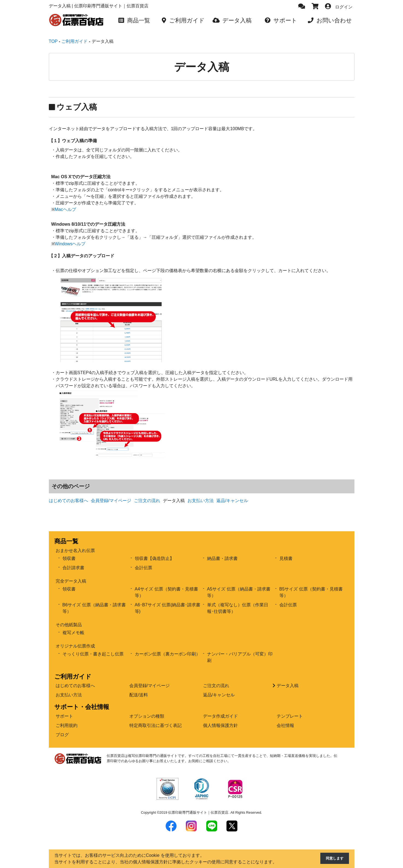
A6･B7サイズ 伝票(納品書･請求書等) (168, 602)
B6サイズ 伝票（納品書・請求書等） (94, 602)
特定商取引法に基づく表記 (156, 719)
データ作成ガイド (220, 710)
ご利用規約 (67, 719)
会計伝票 (144, 561)
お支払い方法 (201, 494)
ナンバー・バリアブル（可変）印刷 (240, 651)
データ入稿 (288, 679)
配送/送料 (139, 689)
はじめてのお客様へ (68, 494)
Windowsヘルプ (70, 238)
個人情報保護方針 (220, 719)
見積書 (286, 552)
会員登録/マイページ (111, 494)
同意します (333, 859)
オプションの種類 (147, 710)
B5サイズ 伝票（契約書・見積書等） (311, 586)
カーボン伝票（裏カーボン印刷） (168, 648)
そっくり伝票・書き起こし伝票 (93, 648)
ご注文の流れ (147, 494)
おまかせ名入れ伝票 (75, 544)
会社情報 (285, 719)
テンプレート (290, 710)
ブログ (62, 728)
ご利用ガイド (73, 670)
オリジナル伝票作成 (75, 640)
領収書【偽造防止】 (154, 552)
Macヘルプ (65, 203)
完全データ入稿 (71, 575)
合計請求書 (73, 561)
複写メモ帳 (73, 626)
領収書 (69, 552)
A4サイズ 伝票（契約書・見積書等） (166, 586)
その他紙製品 (69, 618)
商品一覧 (66, 535)
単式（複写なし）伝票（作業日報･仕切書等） (238, 602)
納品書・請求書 (222, 552)
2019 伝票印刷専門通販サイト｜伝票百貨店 (194, 806)
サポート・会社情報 (82, 701)
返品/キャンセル (232, 494)
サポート (64, 710)
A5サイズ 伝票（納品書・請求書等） (239, 586)
